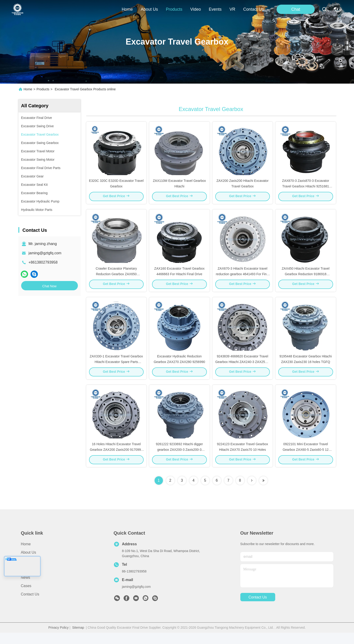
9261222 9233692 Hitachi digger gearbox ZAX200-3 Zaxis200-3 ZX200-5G (179, 461)
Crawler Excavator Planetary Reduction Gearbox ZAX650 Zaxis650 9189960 (116, 280)
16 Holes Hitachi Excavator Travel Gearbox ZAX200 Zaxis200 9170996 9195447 (116, 461)
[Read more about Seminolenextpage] (252, 492)
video (196, 9)
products (174, 9)
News (26, 589)
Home (127, 9)
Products (43, 89)
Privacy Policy (58, 639)
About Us (29, 564)
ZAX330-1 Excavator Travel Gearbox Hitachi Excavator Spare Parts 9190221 (116, 370)
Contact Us (30, 606)
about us (149, 9)
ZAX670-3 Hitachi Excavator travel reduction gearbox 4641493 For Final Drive (242, 280)
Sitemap (78, 639)
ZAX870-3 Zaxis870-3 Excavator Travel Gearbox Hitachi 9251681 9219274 (306, 189)
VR (232, 9)
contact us (253, 9)
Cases (26, 597)
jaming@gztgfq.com (45, 253)
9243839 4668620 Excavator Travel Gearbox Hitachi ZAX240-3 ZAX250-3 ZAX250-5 (242, 370)
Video (26, 580)
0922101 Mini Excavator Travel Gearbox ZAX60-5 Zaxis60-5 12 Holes (306, 461)
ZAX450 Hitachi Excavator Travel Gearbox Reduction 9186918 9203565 (306, 280)
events (215, 9)
